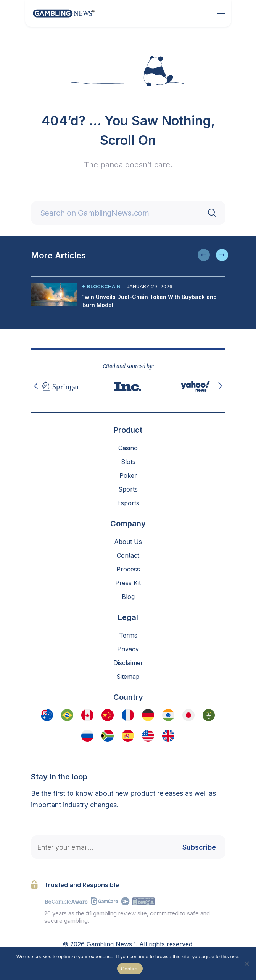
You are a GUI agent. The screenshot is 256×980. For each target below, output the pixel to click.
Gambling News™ (111, 944)
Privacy (128, 649)
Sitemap (128, 677)
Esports (128, 503)
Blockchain (104, 286)
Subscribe (199, 847)
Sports (128, 489)
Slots (128, 462)
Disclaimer (128, 663)
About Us (128, 542)
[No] (246, 964)
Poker (128, 475)
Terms (128, 635)
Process (128, 569)
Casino (128, 448)
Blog (128, 597)
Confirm (130, 969)
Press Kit (128, 583)
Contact (128, 555)
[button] (204, 255)
